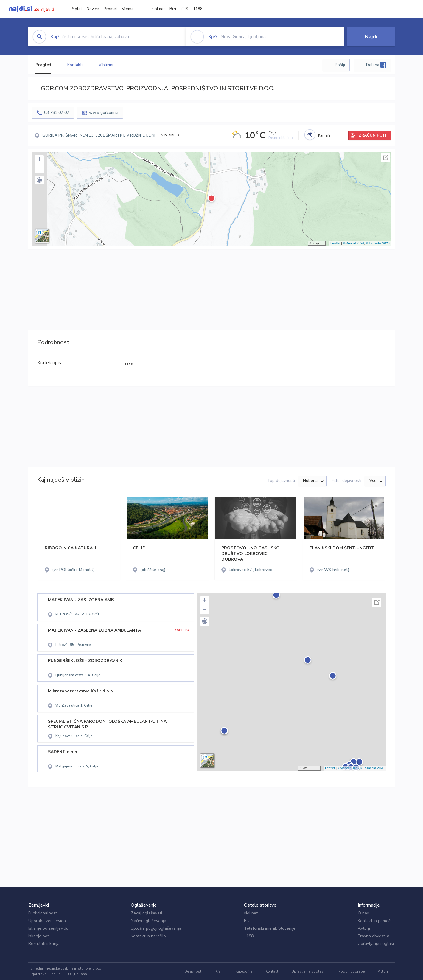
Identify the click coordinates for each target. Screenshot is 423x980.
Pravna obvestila (374, 936)
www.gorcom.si (104, 113)
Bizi (173, 9)
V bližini (106, 65)
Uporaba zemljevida (47, 921)
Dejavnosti (193, 971)
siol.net (158, 9)
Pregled (43, 65)
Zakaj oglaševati (146, 913)
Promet (110, 9)
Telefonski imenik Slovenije (270, 928)
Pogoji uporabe (352, 971)
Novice (93, 9)
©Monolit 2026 (353, 243)
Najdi (371, 37)
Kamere (324, 135)
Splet (77, 9)
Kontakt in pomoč (374, 921)
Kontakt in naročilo (148, 936)
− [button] (39, 169)
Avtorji (364, 928)
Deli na (376, 65)
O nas (363, 913)
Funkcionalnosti (43, 913)
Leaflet (335, 243)
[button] (39, 180)
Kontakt (272, 971)
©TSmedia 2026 (378, 243)
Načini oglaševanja (148, 921)
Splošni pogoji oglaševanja (156, 928)
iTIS (185, 9)
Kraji (219, 971)
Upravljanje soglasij (376, 943)
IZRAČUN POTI (372, 135)
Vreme (128, 9)
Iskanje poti (39, 936)
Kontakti (75, 65)
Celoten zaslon (386, 158)
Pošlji (340, 65)
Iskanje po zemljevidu (48, 928)
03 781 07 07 (57, 113)
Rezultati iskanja (44, 943)
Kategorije (244, 971)
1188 (198, 9)
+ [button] (39, 160)
